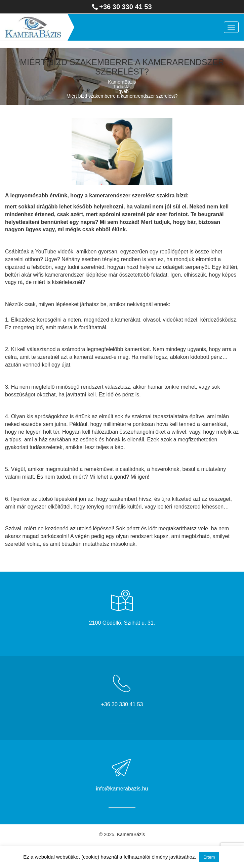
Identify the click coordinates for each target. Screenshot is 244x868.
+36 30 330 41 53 (125, 7)
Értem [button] (209, 857)
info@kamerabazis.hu (122, 789)
